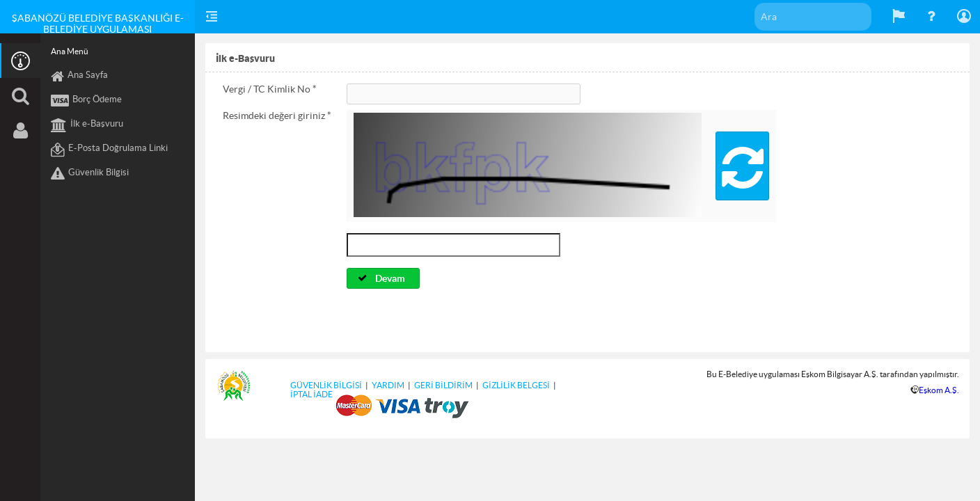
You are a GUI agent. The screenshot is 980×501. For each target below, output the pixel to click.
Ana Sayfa (79, 77)
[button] (742, 166)
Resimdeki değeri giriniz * (277, 116)
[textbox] (813, 17)
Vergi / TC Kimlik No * (270, 89)
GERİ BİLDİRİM (443, 385)
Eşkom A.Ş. (939, 390)
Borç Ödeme (86, 101)
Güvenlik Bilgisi (90, 174)
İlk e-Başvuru (87, 125)
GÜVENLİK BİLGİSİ (326, 385)
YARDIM (388, 385)
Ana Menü (70, 51)
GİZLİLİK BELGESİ (516, 385)
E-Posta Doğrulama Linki (109, 150)
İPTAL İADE (311, 394)
